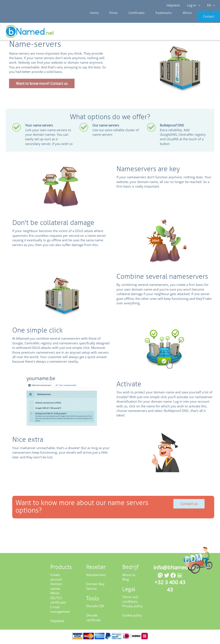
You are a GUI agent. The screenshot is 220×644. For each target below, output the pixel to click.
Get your (204, 33)
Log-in (193, 5)
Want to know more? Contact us (42, 85)
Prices (109, 19)
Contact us (189, 505)
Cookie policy (132, 617)
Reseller (18, 32)
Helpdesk (173, 5)
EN (211, 5)
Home (93, 19)
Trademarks (152, 19)
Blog (126, 581)
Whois (173, 19)
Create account (56, 578)
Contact (202, 19)
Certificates (128, 19)
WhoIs (55, 595)
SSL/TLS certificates (58, 601)
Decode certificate (93, 619)
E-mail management (60, 611)
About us (129, 576)
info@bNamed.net (175, 569)
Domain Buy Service (95, 588)
